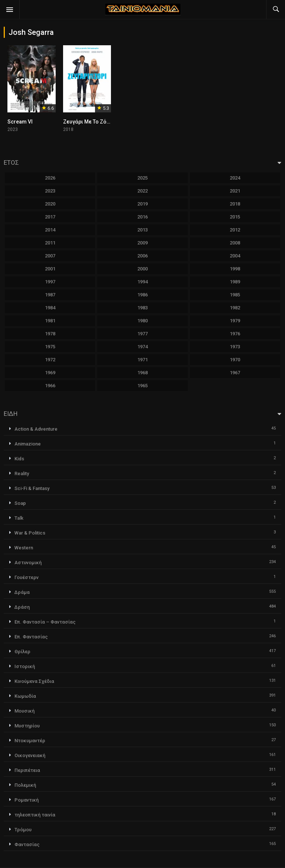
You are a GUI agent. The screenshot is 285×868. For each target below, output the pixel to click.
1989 (235, 282)
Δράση (22, 607)
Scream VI (20, 122)
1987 (50, 295)
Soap (20, 503)
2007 (50, 256)
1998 (235, 269)
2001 (50, 269)
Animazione (28, 444)
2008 (235, 243)
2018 (235, 204)
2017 (50, 217)
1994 (142, 282)
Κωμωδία (25, 696)
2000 (142, 269)
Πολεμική (25, 785)
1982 (235, 308)
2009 (142, 243)
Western (24, 548)
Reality (22, 474)
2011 (50, 243)
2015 (235, 217)
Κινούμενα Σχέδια (34, 681)
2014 (50, 230)
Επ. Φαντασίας (31, 637)
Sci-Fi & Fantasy (32, 488)
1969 (50, 373)
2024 (235, 178)
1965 (142, 386)
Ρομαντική (27, 800)
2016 (142, 217)
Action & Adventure (36, 429)
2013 (142, 230)
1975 (50, 347)
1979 (235, 321)
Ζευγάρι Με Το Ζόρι (87, 122)
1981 (50, 321)
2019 (142, 204)
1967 (235, 373)
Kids (19, 459)
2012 (235, 230)
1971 (142, 360)
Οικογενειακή (30, 755)
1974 (142, 347)
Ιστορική (25, 666)
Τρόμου (23, 830)
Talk (19, 518)
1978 (50, 334)
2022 (142, 191)
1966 (50, 386)
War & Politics (30, 533)
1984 (50, 308)
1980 (142, 321)
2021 (235, 191)
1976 (235, 334)
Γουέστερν (27, 577)
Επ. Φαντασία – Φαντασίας (45, 622)
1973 (235, 347)
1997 (50, 282)
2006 (142, 256)
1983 (142, 308)
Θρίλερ (22, 652)
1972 (50, 360)
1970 (235, 360)
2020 (50, 204)
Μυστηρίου (27, 726)
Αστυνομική (28, 563)
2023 (50, 191)
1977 (142, 334)
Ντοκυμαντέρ (30, 741)
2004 (235, 256)
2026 (50, 178)
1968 (142, 373)
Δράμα (22, 592)
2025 (142, 178)
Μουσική (24, 711)
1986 (142, 295)
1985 (235, 295)
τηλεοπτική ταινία (35, 815)
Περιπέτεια (27, 770)
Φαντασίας (27, 844)
